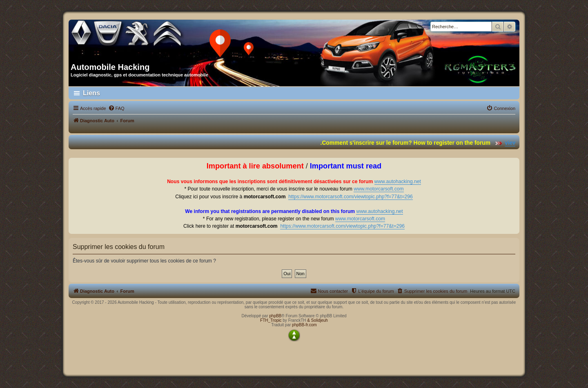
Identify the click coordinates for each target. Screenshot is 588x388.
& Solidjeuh (317, 320)
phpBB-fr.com (304, 325)
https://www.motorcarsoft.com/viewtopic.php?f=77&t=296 (351, 197)
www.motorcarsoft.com (379, 189)
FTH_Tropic (271, 320)
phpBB (275, 316)
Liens (91, 93)
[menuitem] (116, 108)
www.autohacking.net (398, 182)
